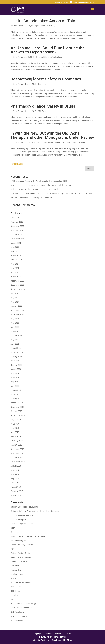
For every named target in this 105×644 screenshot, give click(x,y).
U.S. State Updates (19, 616)
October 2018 (16, 457)
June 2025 (15, 247)
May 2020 (15, 382)
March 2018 (16, 487)
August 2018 (16, 466)
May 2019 (15, 428)
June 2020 (15, 378)
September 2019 (18, 415)
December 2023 (17, 281)
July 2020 (15, 373)
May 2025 (15, 251)
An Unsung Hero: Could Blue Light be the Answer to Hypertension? (48, 50)
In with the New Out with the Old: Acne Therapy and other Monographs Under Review (52, 135)
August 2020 (16, 369)
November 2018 (17, 453)
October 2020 (16, 365)
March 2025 (16, 256)
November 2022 (17, 314)
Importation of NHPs (19, 562)
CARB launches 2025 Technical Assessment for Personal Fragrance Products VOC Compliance (51, 194)
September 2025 (18, 239)
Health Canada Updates (21, 557)
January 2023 (16, 306)
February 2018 (17, 491)
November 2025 (17, 230)
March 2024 (16, 277)
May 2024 (15, 268)
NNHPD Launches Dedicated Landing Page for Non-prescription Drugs (41, 185)
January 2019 (16, 445)
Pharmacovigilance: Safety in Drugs (43, 106)
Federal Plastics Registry (21, 553)
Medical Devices (17, 574)
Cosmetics (42, 84)
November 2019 (17, 407)
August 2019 (16, 420)
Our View (14, 595)
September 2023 (18, 289)
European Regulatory (20, 540)
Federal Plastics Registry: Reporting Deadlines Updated (34, 189)
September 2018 (18, 462)
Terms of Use (60, 637)
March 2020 (16, 390)
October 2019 (16, 411)
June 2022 (15, 323)
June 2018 (15, 474)
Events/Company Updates (22, 545)
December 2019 (17, 403)
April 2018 (15, 483)
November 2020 (17, 361)
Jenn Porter (18, 26)
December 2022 (17, 310)
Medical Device (17, 570)
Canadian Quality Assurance (23, 515)
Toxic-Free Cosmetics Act (21, 608)
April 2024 (15, 272)
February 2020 (17, 394)
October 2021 (16, 335)
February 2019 (17, 441)
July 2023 (15, 298)
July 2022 (15, 319)
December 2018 (17, 449)
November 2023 (17, 285)
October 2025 (16, 235)
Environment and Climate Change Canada (29, 536)
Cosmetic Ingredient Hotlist (22, 524)
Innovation (15, 566)
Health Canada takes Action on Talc (43, 21)
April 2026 (15, 218)
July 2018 (15, 470)
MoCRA (14, 578)
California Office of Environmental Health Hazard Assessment (37, 511)
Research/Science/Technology (49, 57)
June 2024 (15, 264)
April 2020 (15, 386)
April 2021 (15, 344)
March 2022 (16, 331)
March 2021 (16, 348)
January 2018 (16, 495)
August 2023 (16, 293)
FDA (12, 549)
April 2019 (15, 432)
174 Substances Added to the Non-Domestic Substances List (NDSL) (40, 181)
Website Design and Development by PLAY (53, 640)
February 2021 (17, 352)
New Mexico (16, 587)
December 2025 (17, 226)
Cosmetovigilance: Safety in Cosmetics (46, 79)
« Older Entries (17, 164)
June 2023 (15, 302)
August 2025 (16, 243)
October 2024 (16, 260)
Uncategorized (17, 621)
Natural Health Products (65, 142)
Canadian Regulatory (46, 26)
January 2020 (16, 399)
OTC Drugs (42, 111)
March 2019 (16, 436)
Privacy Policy (46, 637)
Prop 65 (14, 599)
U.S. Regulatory (17, 612)
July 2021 (15, 340)
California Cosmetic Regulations (24, 507)
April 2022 (15, 327)
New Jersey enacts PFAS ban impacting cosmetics (32, 198)
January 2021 (16, 356)
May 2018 (15, 478)
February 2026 (17, 222)
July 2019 (15, 424)
